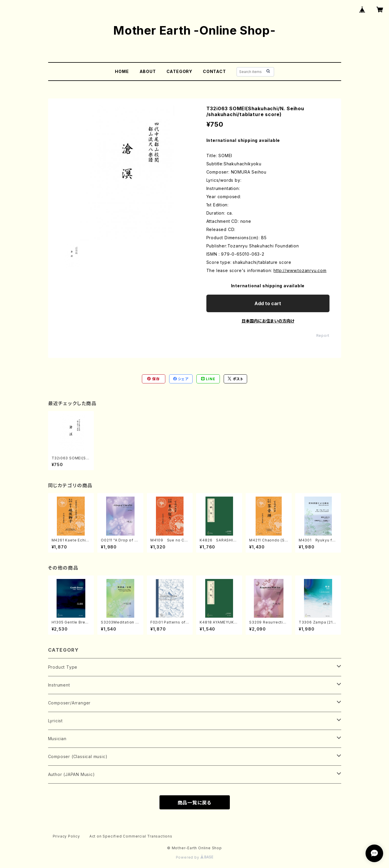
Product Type (63, 667)
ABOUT (148, 71)
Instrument (59, 685)
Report (323, 336)
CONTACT (214, 71)
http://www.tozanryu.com (300, 270)
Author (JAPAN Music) (72, 774)
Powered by (195, 857)
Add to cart (268, 303)
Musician (57, 739)
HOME (122, 71)
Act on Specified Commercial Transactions (131, 836)
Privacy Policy (66, 836)
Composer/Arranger (69, 703)
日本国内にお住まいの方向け (268, 321)
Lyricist (55, 721)
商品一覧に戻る (195, 803)
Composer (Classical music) (78, 756)
